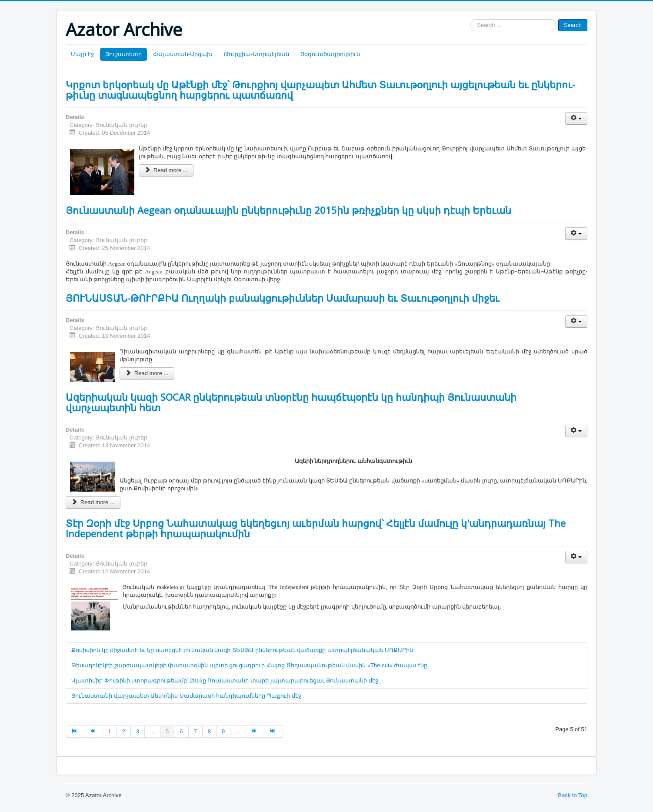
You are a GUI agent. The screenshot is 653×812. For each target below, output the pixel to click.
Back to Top (573, 795)
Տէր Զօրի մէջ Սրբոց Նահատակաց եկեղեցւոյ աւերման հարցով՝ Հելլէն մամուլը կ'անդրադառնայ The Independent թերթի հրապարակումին (316, 528)
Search (573, 25)
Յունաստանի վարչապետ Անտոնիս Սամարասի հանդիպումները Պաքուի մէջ (186, 696)
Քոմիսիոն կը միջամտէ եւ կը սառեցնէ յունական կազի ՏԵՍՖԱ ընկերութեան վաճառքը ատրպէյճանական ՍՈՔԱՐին (242, 650)
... (152, 731)
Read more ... (166, 170)
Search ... (471, 19)
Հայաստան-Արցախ (183, 54)
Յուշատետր (123, 54)
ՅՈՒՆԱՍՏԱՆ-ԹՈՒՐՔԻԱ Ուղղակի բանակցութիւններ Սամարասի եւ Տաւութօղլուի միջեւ (283, 298)
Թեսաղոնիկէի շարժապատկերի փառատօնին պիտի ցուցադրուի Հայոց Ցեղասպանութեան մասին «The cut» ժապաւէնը (249, 665)
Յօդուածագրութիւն (330, 54)
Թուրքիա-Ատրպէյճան (257, 54)
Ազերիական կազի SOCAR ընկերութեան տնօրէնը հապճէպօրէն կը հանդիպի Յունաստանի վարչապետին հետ (291, 402)
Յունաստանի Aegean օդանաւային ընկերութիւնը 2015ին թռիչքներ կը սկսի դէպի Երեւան (288, 210)
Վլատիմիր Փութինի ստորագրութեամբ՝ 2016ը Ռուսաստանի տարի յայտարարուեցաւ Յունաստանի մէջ (225, 681)
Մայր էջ (82, 54)
